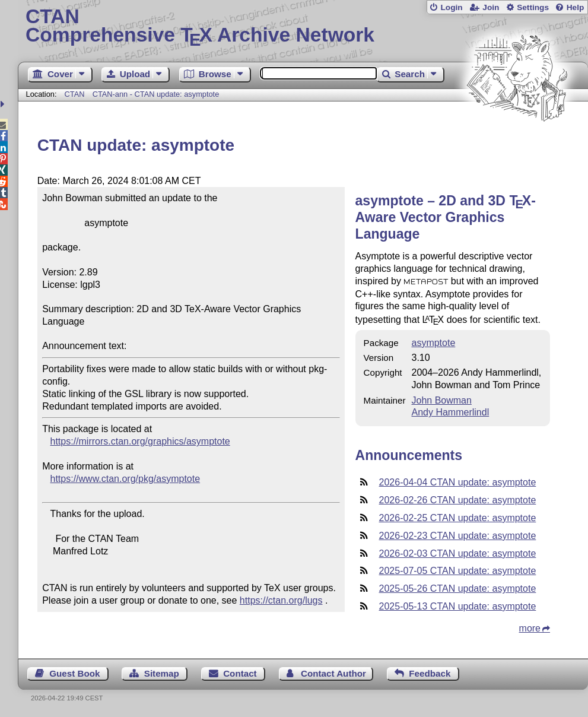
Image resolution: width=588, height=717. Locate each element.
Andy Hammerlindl (450, 412)
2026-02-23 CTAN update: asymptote (458, 536)
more (530, 628)
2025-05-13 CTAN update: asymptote (458, 606)
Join (491, 7)
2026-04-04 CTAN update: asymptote (458, 482)
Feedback (430, 673)
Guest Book (74, 673)
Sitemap (162, 673)
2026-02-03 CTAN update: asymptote (458, 553)
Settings (533, 7)
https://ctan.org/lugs (281, 600)
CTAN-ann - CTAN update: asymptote (156, 94)
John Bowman (441, 400)
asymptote (433, 343)
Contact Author (333, 673)
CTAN (75, 94)
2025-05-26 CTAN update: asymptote (458, 588)
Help (576, 7)
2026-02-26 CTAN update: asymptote (458, 500)
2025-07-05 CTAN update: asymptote (458, 571)
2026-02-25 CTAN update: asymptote (458, 518)
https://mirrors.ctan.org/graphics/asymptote (140, 441)
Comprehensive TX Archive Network (303, 27)
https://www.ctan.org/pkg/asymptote (125, 479)
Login (451, 7)
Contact (240, 673)
